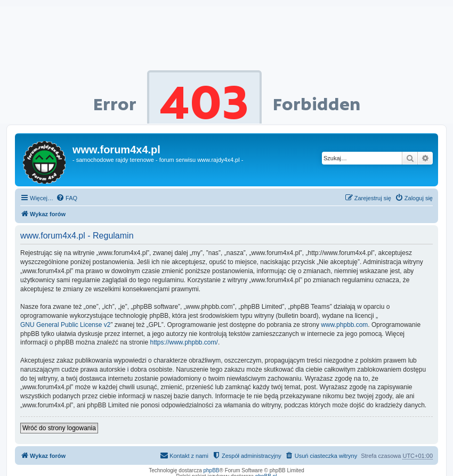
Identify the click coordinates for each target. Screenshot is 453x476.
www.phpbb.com (344, 325)
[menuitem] (67, 198)
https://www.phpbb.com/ (184, 342)
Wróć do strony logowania (59, 428)
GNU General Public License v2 (65, 325)
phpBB (212, 470)
